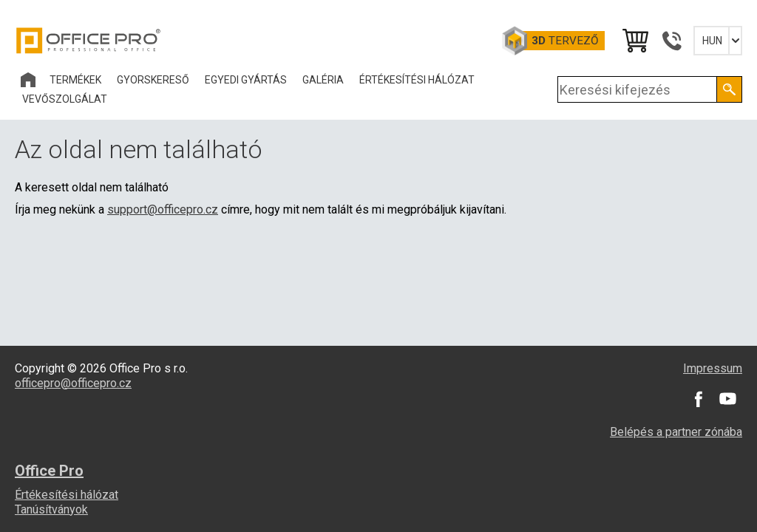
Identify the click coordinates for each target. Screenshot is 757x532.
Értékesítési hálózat (67, 495)
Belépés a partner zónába (676, 432)
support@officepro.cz (163, 209)
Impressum (713, 368)
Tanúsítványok (51, 509)
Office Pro (89, 41)
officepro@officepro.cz (73, 383)
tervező (565, 41)
